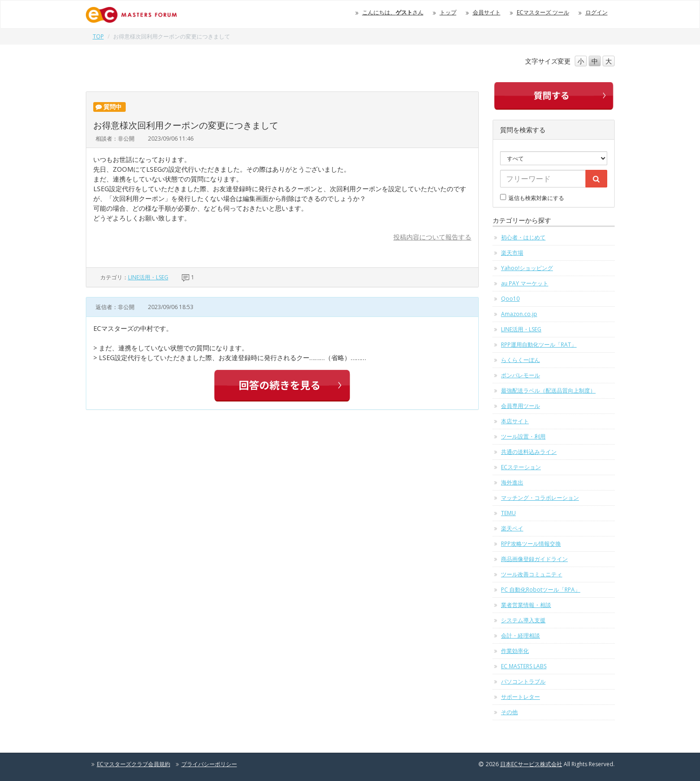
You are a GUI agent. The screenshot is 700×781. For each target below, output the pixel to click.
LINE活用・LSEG (148, 277)
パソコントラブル (523, 681)
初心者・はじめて (523, 237)
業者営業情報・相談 (526, 605)
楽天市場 (512, 253)
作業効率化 (515, 651)
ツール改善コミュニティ (532, 574)
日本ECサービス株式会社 (531, 764)
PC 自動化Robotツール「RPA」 (541, 590)
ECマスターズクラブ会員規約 (134, 764)
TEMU (508, 513)
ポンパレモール (520, 375)
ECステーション (521, 467)
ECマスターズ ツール (543, 12)
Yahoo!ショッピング (527, 268)
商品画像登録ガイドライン (534, 559)
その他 (509, 712)
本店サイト (515, 421)
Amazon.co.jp (519, 314)
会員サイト (487, 12)
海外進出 (512, 482)
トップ (448, 12)
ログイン (597, 12)
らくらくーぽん (520, 360)
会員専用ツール (520, 406)
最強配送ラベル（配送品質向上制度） (548, 390)
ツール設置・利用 (523, 436)
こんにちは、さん (393, 12)
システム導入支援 (523, 620)
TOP (98, 36)
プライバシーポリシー (209, 764)
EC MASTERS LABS (524, 666)
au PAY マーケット (525, 283)
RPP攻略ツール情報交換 (531, 544)
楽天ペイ (512, 528)
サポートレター (520, 697)
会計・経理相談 (520, 636)
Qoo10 (510, 299)
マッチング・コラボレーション (540, 498)
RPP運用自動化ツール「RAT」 (539, 345)
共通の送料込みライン (529, 452)
